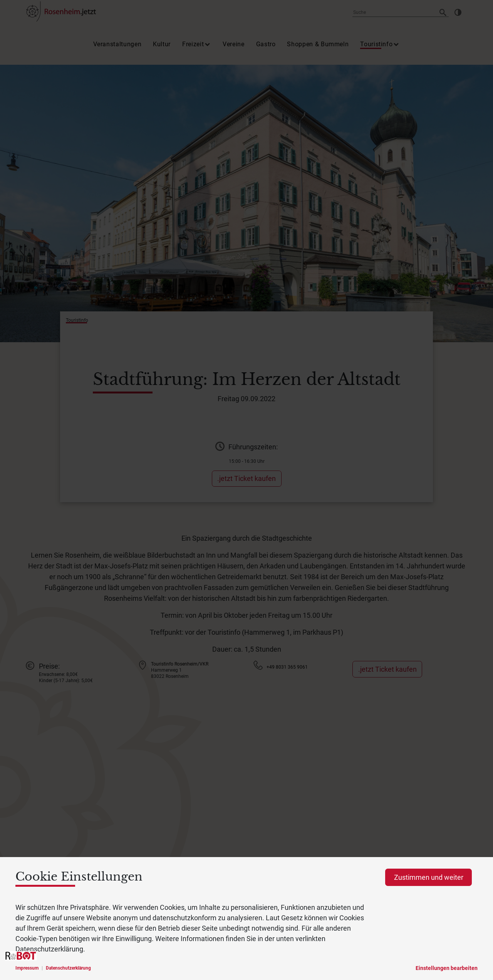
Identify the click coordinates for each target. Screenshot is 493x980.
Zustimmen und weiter (429, 877)
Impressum (27, 968)
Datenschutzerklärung (68, 968)
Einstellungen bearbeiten (447, 968)
